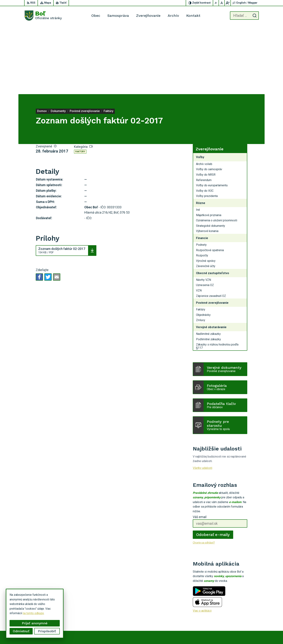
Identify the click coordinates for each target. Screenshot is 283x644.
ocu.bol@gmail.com (246, 618)
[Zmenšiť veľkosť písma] (216, 3)
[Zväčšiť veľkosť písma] (228, 3)
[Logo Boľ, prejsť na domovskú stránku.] (43, 16)
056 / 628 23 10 (244, 614)
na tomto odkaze (33, 613)
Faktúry (80, 83)
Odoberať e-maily (213, 466)
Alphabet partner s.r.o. (164, 634)
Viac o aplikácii (202, 542)
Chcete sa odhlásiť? (204, 474)
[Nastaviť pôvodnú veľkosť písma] (222, 3)
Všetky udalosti (203, 399)
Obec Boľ (207, 634)
